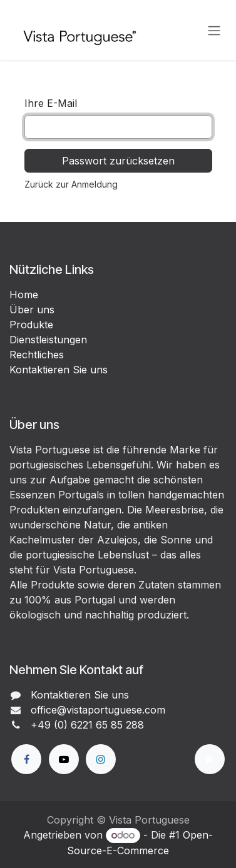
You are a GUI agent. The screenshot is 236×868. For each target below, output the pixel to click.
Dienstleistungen (48, 340)
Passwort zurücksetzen (118, 161)
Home (24, 295)
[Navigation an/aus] (214, 30)
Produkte (31, 325)
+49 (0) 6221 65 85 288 (87, 725)
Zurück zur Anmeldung (71, 184)
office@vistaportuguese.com (98, 710)
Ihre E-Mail (51, 103)
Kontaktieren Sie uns (59, 370)
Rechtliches (37, 355)
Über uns (32, 310)
